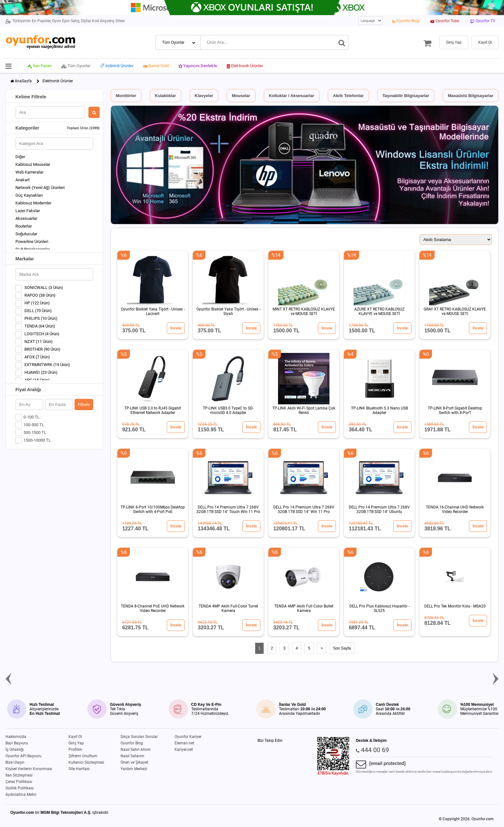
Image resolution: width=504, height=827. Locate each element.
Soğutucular (26, 234)
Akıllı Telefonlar (348, 96)
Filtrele (84, 405)
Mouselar (241, 96)
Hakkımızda (16, 737)
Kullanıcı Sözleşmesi (86, 762)
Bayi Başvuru (17, 743)
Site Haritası (79, 769)
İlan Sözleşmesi (19, 775)
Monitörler (126, 96)
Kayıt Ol (75, 737)
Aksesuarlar (26, 218)
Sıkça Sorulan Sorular (139, 737)
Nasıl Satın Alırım (136, 750)
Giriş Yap (76, 743)
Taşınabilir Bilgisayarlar (406, 96)
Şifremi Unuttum (83, 756)
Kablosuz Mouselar (33, 164)
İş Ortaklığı (15, 750)
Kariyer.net (184, 750)
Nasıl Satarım (132, 756)
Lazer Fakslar (28, 211)
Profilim (75, 750)
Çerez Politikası (19, 782)
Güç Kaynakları (29, 195)
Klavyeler (204, 96)
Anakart (22, 180)
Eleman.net (184, 743)
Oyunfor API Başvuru (23, 756)
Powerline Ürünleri (32, 242)
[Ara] (342, 42)
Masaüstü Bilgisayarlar (471, 96)
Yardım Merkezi (134, 769)
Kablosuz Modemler (33, 203)
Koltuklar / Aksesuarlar (292, 96)
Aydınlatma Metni (21, 795)
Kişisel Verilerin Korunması (29, 769)
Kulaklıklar (166, 96)
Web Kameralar (29, 172)
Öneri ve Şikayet (134, 762)
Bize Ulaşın (15, 762)
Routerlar (24, 226)
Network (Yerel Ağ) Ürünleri (40, 188)
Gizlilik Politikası (20, 788)
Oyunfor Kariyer (188, 737)
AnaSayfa (23, 81)
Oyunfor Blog (132, 743)
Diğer (20, 157)
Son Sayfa (342, 648)
